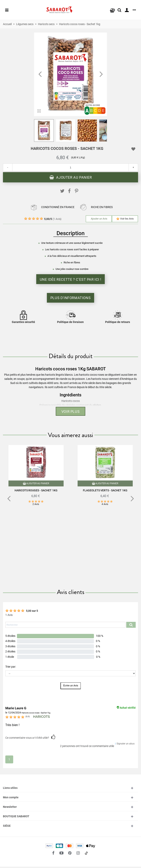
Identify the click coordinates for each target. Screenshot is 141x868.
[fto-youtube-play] (61, 853)
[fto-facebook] (53, 853)
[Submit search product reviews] (131, 625)
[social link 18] (86, 853)
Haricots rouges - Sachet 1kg (36, 490)
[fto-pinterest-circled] (70, 853)
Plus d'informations (70, 298)
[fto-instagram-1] (78, 853)
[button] (101, 74)
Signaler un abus (125, 744)
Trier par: (11, 667)
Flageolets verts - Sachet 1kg (105, 490)
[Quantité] (70, 167)
